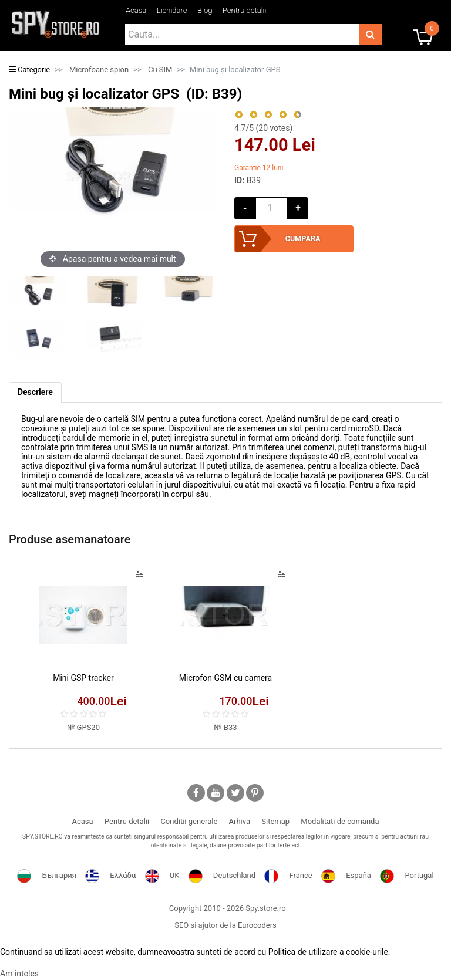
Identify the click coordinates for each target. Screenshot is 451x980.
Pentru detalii (245, 10)
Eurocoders (257, 925)
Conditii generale (189, 821)
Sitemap (275, 821)
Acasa (136, 10)
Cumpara (302, 239)
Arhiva (240, 821)
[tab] (35, 393)
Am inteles (19, 974)
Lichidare (172, 10)
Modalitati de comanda (340, 821)
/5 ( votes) (263, 128)
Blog (205, 10)
